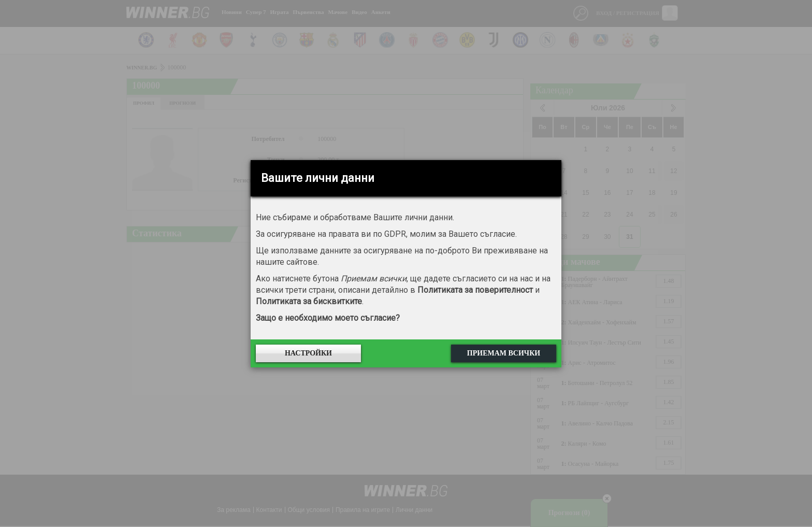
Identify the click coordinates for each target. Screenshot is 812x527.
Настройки (308, 353)
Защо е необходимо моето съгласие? (328, 318)
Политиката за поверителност (475, 290)
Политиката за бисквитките (309, 301)
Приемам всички (504, 353)
